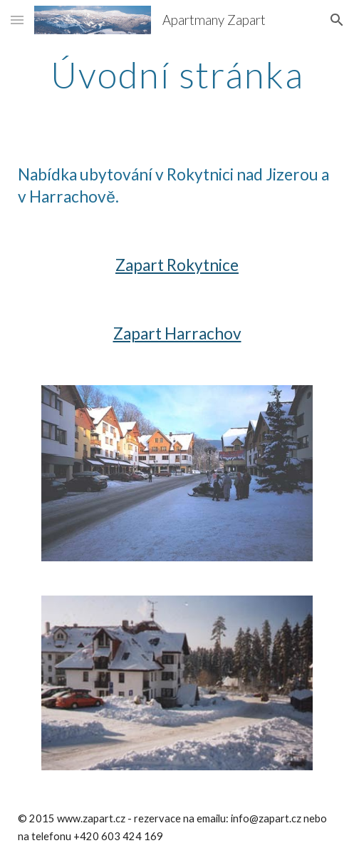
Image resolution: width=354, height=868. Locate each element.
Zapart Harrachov (177, 333)
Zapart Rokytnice (177, 265)
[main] (177, 75)
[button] (17, 20)
